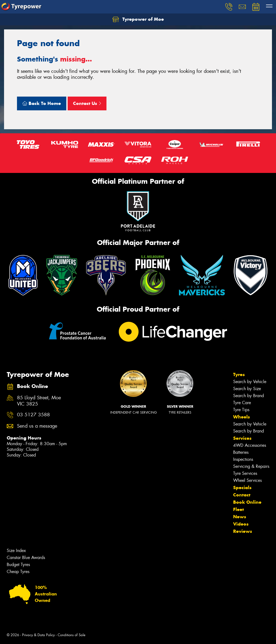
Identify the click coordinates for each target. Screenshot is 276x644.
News (240, 517)
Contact (242, 495)
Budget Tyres (18, 565)
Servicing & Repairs (251, 466)
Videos (241, 524)
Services (242, 438)
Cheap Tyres (18, 572)
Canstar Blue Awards (26, 558)
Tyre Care (242, 403)
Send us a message (37, 426)
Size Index (16, 551)
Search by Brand (249, 396)
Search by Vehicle (250, 382)
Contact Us (87, 103)
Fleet (239, 509)
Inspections (243, 459)
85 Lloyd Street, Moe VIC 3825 (39, 401)
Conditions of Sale (72, 635)
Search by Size (247, 389)
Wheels (241, 417)
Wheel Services (247, 480)
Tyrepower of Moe (138, 19)
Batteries (241, 452)
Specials (242, 488)
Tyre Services (245, 473)
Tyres (239, 374)
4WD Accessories (250, 445)
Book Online (247, 502)
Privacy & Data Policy (38, 635)
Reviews (243, 531)
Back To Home (42, 103)
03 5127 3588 (33, 415)
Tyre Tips (241, 410)
